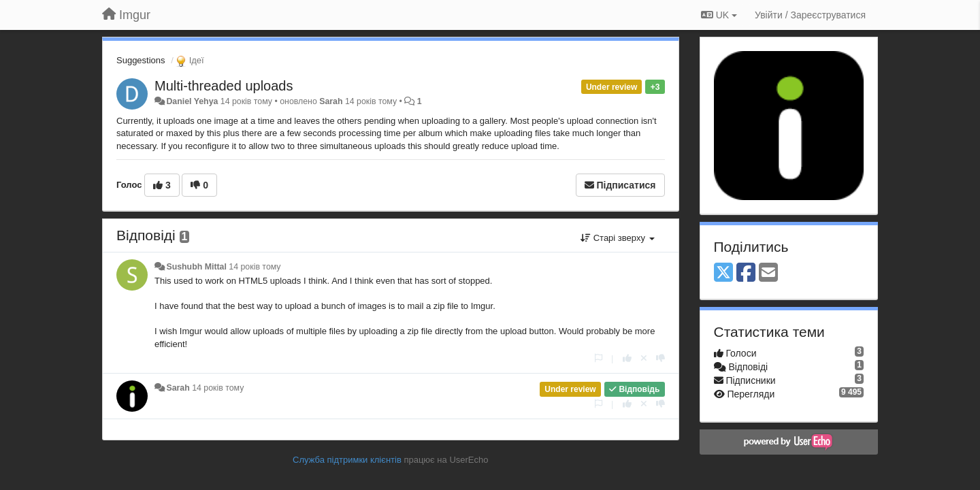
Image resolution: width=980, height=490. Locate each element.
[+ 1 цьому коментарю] (627, 358)
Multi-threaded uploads (224, 86)
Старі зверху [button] (617, 238)
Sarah (331, 101)
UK (719, 15)
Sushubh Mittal (196, 267)
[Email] (768, 273)
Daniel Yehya (192, 101)
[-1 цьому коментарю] (660, 358)
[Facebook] (746, 273)
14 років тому (255, 267)
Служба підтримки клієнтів (347, 460)
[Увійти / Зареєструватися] (810, 15)
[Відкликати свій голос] (644, 358)
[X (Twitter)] (723, 273)
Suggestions (141, 60)
